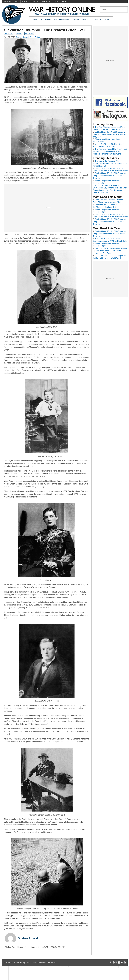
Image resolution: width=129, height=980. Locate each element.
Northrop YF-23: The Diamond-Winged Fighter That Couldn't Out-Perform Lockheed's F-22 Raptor (110, 251)
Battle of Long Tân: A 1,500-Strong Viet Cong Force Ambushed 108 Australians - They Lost (110, 134)
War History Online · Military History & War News (36, 963)
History (76, 19)
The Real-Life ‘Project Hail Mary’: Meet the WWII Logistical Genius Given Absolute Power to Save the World (110, 151)
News (35, 19)
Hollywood (87, 19)
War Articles (46, 19)
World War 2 (29, 33)
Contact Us (35, 1)
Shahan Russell (28, 938)
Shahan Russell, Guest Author (28, 37)
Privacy (65, 1)
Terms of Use (46, 1)
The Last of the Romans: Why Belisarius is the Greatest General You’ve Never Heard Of (110, 163)
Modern (19, 33)
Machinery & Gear (62, 19)
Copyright (56, 1)
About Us (25, 1)
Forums (98, 19)
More (107, 19)
